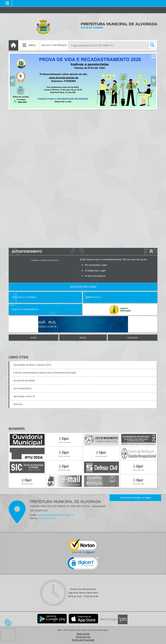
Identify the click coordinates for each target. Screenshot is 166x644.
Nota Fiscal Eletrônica (24, 297)
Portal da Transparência (25, 309)
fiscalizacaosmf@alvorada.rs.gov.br (55, 515)
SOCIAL (83, 338)
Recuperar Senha (51, 260)
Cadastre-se (37, 260)
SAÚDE (33, 338)
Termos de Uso (83, 637)
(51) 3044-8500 (47, 518)
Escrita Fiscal (94, 297)
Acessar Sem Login (83, 287)
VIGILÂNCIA (132, 338)
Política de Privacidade (83, 640)
